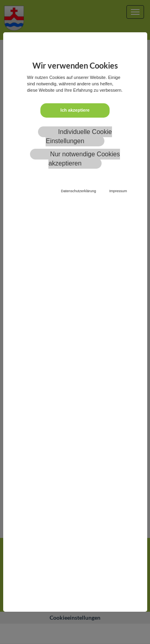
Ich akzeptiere (75, 110)
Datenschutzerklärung (78, 191)
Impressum (118, 191)
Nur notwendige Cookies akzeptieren (84, 159)
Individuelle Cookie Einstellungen (79, 136)
